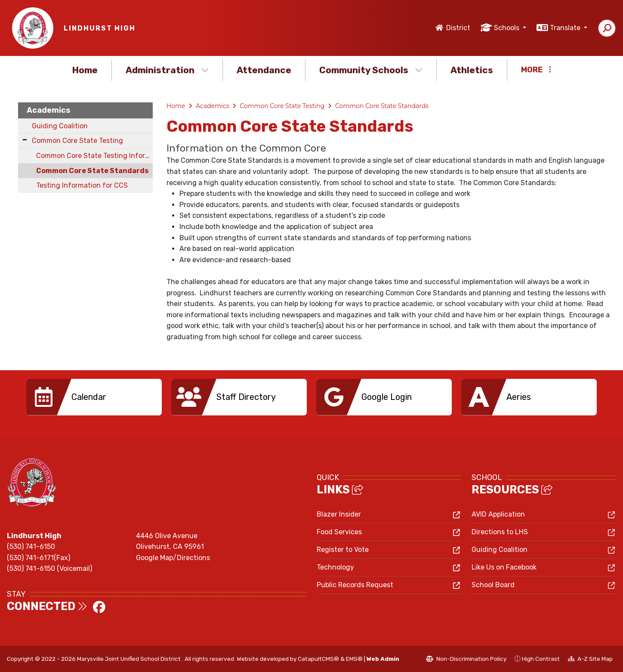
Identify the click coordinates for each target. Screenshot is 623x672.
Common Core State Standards (92, 171)
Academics (49, 110)
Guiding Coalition (60, 126)
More (536, 70)
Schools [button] (507, 28)
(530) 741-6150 (31, 547)
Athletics (472, 70)
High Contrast (541, 659)
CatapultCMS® (318, 659)
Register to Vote (343, 550)
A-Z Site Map (590, 660)
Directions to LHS (500, 532)
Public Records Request (355, 585)
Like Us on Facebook (504, 567)
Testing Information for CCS (82, 185)
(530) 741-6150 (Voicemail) (49, 568)
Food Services (339, 532)
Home (85, 70)
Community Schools (371, 70)
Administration (167, 70)
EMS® (354, 659)
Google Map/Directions (173, 558)
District (458, 28)
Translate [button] (566, 28)
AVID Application (498, 514)
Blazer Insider (339, 514)
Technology (335, 567)
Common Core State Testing (77, 141)
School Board (493, 585)
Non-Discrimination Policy (466, 660)
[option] (94, 397)
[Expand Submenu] (25, 140)
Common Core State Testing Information (94, 156)
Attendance (264, 70)
